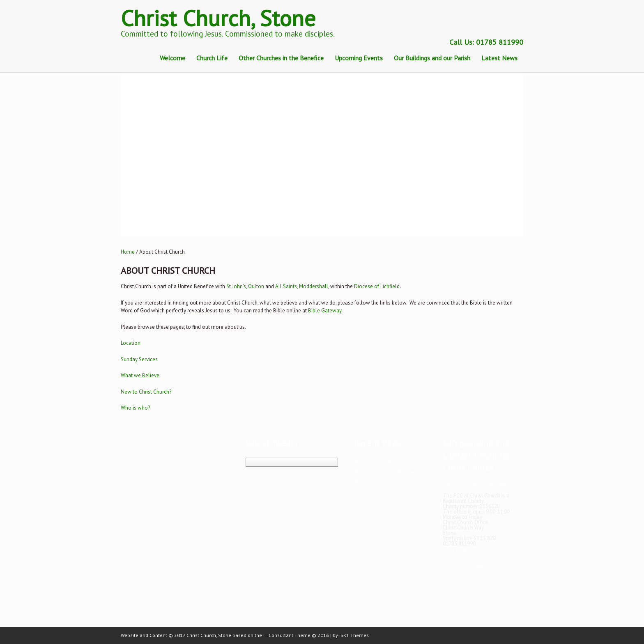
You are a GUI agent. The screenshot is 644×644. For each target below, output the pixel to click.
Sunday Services (139, 359)
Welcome (172, 58)
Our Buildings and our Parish (432, 58)
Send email (456, 550)
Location (131, 343)
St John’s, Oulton (245, 286)
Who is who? (135, 408)
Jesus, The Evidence (377, 462)
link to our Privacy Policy (471, 565)
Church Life (212, 58)
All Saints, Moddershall (302, 286)
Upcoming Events (359, 58)
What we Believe (140, 375)
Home (128, 252)
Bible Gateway (325, 311)
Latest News (499, 58)
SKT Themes (355, 635)
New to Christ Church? (146, 392)
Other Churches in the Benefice (281, 58)
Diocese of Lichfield (377, 286)
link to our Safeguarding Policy (478, 485)
